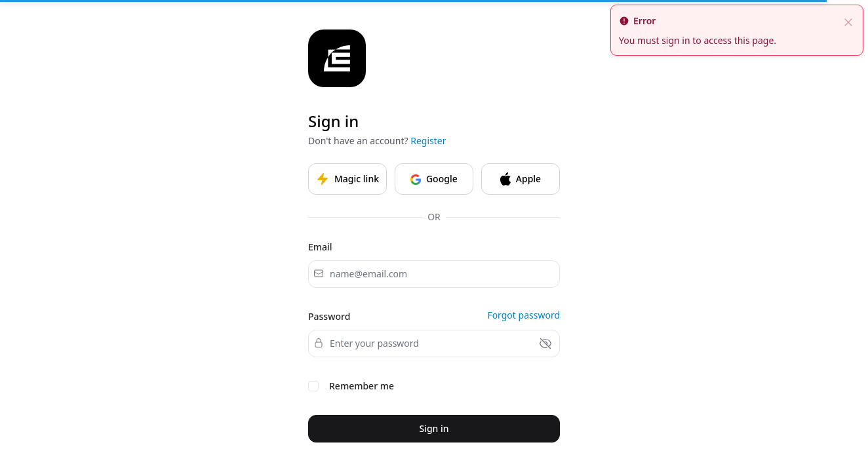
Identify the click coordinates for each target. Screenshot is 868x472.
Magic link (347, 179)
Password (329, 316)
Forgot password (523, 315)
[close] (848, 21)
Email (320, 247)
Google (434, 178)
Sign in (434, 428)
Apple (521, 179)
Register (428, 141)
